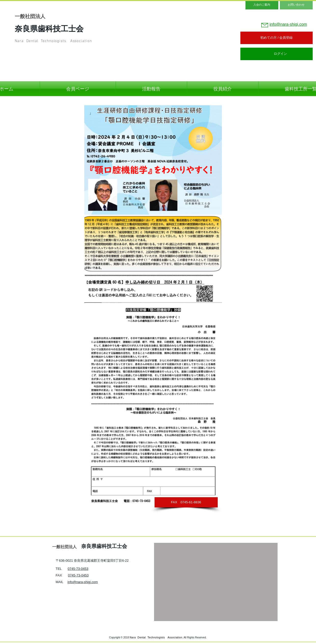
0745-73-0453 (78, 569)
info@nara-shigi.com (83, 582)
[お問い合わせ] (296, 5)
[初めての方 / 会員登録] (277, 38)
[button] (186, 502)
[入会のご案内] (262, 5)
